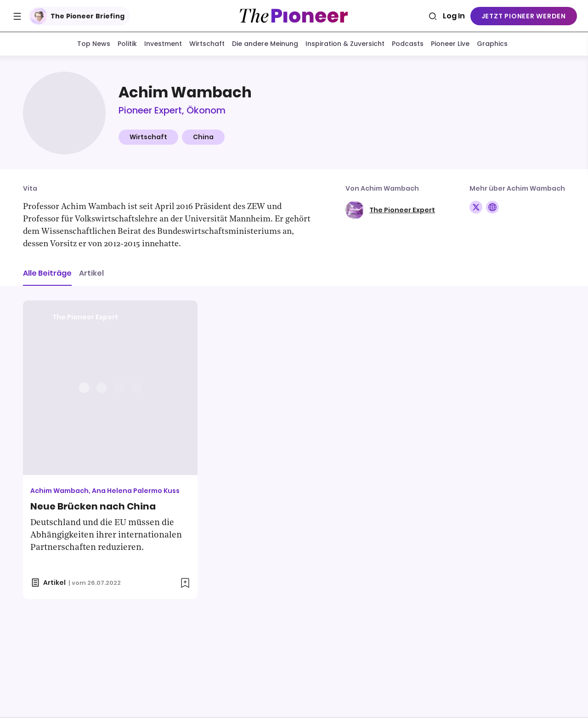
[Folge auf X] (476, 209)
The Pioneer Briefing (77, 16)
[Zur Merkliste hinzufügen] (185, 585)
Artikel (91, 275)
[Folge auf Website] (492, 209)
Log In (454, 16)
